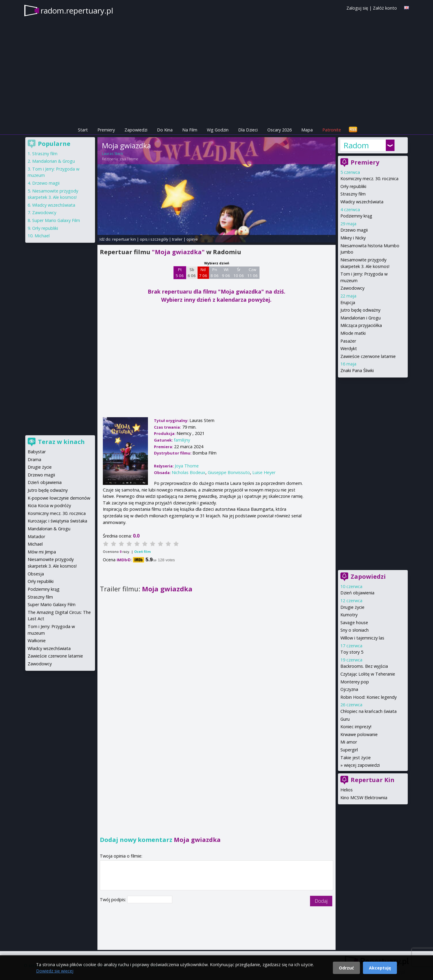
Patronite (332, 130)
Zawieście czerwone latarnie (368, 356)
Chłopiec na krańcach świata (369, 711)
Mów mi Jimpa (42, 552)
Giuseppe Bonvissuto (229, 472)
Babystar (37, 452)
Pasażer (348, 341)
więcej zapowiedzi (362, 765)
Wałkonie (37, 641)
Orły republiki (353, 186)
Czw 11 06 (252, 273)
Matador (36, 536)
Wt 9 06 (226, 273)
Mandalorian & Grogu (54, 161)
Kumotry (349, 615)
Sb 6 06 (192, 273)
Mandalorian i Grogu (361, 318)
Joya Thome (129, 159)
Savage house (354, 623)
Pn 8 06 (215, 273)
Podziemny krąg (356, 216)
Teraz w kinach (61, 442)
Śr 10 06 (239, 273)
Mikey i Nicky (353, 238)
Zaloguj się (357, 8)
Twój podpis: (114, 900)
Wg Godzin (218, 130)
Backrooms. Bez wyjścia (364, 666)
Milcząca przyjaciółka (361, 325)
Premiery (106, 130)
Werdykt (349, 348)
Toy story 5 (352, 652)
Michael (42, 236)
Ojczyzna (349, 689)
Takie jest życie (356, 758)
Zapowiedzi (136, 130)
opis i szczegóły (154, 239)
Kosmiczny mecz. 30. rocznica (369, 179)
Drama (34, 459)
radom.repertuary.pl (77, 11)
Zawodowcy (352, 288)
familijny (182, 440)
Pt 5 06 (180, 273)
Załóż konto (385, 8)
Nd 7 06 (203, 273)
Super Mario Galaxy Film (56, 220)
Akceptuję (380, 968)
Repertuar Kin (373, 780)
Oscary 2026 (279, 130)
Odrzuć (346, 968)
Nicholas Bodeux (189, 472)
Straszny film (353, 194)
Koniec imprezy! (356, 727)
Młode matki (353, 333)
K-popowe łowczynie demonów (59, 498)
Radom (356, 145)
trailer (177, 239)
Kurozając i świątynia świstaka (57, 521)
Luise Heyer (264, 472)
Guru (345, 719)
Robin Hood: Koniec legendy (369, 697)
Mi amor (349, 742)
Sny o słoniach (355, 630)
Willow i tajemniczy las (362, 638)
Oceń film (142, 552)
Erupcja (348, 302)
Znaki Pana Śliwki (357, 370)
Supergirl (349, 750)
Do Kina (165, 130)
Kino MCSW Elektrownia (364, 798)
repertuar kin (124, 239)
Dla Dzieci (248, 130)
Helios (347, 790)
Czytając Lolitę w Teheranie (368, 674)
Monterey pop (355, 682)
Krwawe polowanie (359, 734)
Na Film (190, 130)
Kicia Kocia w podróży (49, 505)
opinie (192, 239)
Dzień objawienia (357, 593)
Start (83, 130)
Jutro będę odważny (360, 310)
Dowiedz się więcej (55, 971)
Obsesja (36, 574)
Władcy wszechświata (362, 202)
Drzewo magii (354, 230)
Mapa (307, 130)
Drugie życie (352, 607)
